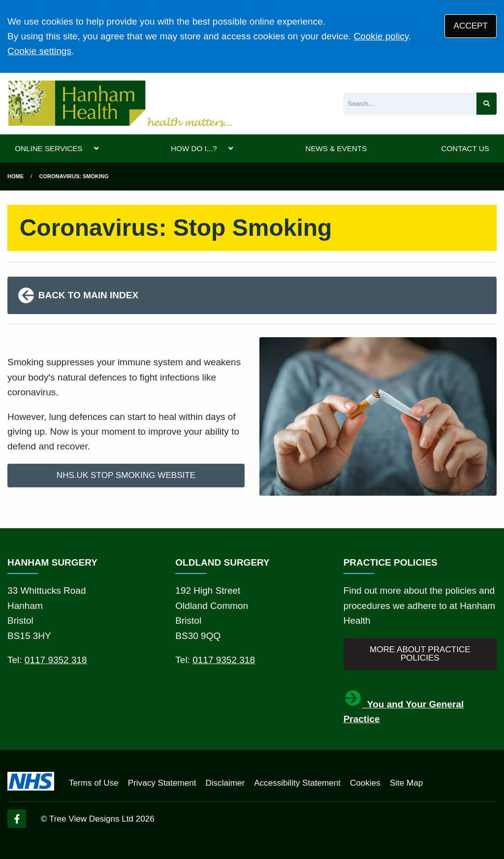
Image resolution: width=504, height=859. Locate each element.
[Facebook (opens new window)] (17, 819)
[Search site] (487, 104)
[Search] (410, 104)
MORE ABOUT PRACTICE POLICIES (420, 654)
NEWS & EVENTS (336, 148)
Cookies (365, 783)
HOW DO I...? (194, 148)
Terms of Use (94, 783)
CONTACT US (465, 148)
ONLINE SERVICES (48, 148)
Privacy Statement (162, 783)
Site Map (406, 783)
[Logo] (120, 104)
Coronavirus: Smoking (74, 176)
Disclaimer (225, 783)
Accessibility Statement (297, 783)
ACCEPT (471, 26)
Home (16, 176)
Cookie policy (381, 36)
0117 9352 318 (56, 660)
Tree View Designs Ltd (91, 819)
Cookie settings (39, 51)
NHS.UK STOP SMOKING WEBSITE (126, 475)
